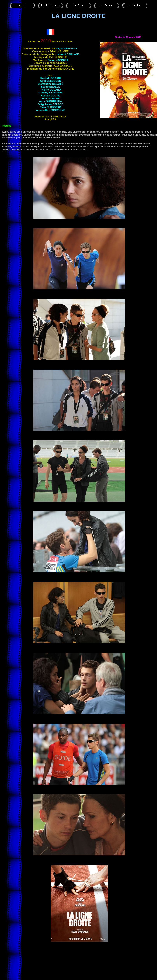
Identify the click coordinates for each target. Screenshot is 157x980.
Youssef (51, 98)
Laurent (68, 54)
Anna (50, 101)
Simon (58, 60)
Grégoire (51, 104)
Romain (50, 96)
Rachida (51, 78)
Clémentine (51, 84)
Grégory (51, 93)
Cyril (51, 81)
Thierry (50, 90)
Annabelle (51, 110)
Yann (50, 107)
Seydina (51, 87)
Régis (67, 48)
